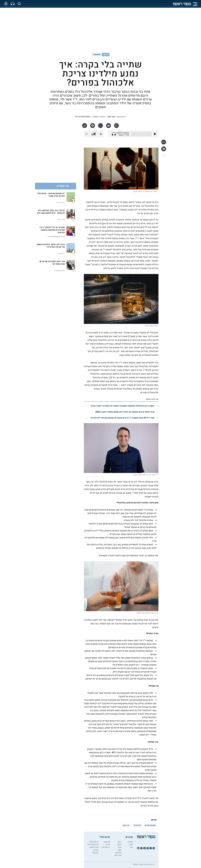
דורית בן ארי (121, 117)
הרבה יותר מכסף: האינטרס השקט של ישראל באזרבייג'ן (51, 246)
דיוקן (120, 842)
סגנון (106, 54)
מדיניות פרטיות (93, 845)
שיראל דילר (61, 203)
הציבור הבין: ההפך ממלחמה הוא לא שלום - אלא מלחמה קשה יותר (51, 212)
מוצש (119, 845)
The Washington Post (56, 237)
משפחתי (97, 54)
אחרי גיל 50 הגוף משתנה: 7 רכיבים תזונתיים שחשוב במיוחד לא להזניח (123, 418)
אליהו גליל (61, 220)
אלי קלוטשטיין (60, 271)
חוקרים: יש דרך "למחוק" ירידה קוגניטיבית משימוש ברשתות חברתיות (52, 230)
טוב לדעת (118, 855)
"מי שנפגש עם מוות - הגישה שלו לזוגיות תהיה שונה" (51, 195)
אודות (108, 845)
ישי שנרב (61, 254)
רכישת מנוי (106, 847)
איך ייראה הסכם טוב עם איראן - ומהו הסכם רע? (52, 263)
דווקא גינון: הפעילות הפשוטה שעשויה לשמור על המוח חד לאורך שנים (123, 406)
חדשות (130, 842)
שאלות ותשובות (95, 851)
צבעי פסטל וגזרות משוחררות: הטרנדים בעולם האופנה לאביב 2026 (125, 412)
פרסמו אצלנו (94, 842)
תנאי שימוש (94, 847)
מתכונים (118, 853)
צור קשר (107, 842)
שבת (120, 847)
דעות (131, 845)
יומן (131, 847)
